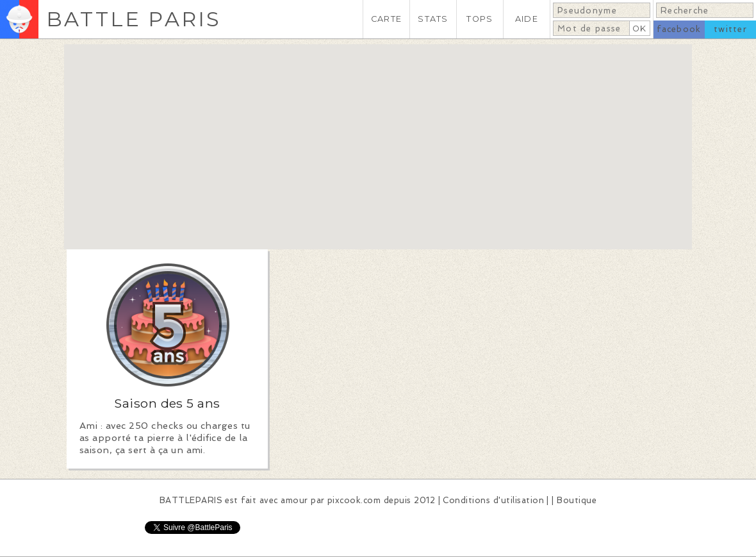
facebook (679, 29)
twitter (730, 29)
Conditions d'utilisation (493, 500)
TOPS (480, 19)
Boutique (577, 500)
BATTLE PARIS (134, 19)
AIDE (527, 19)
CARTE (386, 19)
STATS (433, 19)
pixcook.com (354, 500)
